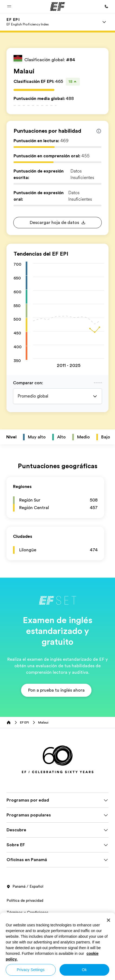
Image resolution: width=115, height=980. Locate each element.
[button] (9, 6)
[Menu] (104, 22)
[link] (28, 22)
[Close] (109, 920)
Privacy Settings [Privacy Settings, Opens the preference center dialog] (31, 970)
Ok (84, 970)
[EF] (57, 6)
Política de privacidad (25, 900)
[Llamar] (106, 6)
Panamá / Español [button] (25, 887)
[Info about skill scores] (99, 131)
